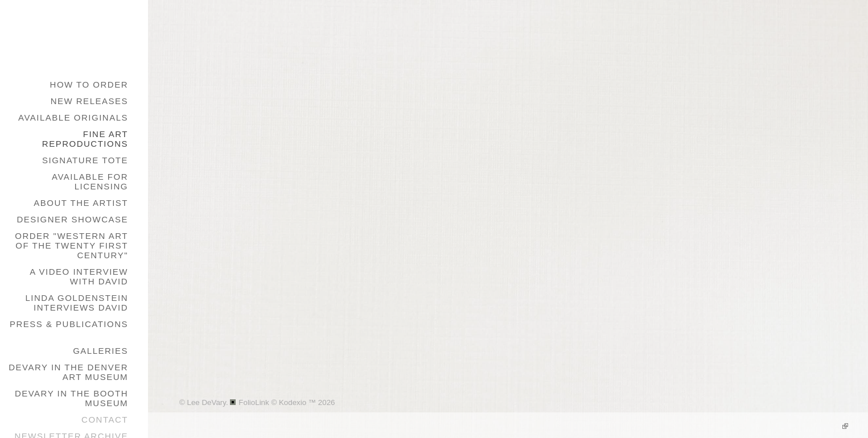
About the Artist (81, 203)
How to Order (89, 84)
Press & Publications (69, 324)
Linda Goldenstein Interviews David (77, 303)
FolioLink (254, 402)
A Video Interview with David (79, 276)
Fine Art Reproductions (85, 139)
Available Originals (73, 117)
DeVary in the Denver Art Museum (68, 372)
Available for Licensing (90, 181)
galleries (100, 351)
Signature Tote (85, 160)
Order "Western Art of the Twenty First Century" (71, 245)
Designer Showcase (72, 219)
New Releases (89, 101)
